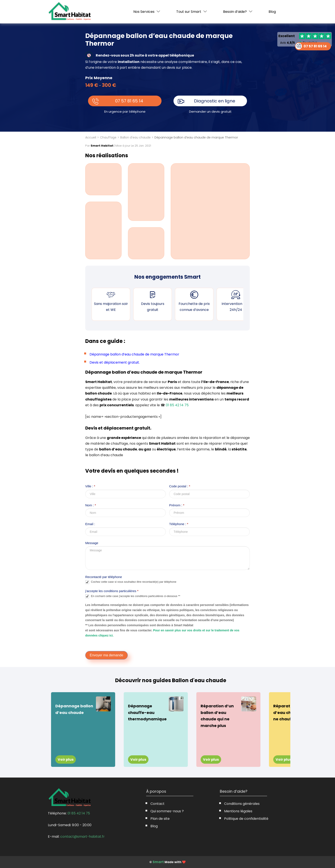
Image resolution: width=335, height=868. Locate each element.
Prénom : (177, 505)
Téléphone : (179, 524)
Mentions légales (238, 811)
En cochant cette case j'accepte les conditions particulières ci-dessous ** (133, 596)
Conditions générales (242, 804)
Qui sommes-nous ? (167, 811)
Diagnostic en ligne (215, 101)
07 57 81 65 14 (129, 101)
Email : (90, 524)
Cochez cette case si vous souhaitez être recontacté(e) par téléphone (131, 582)
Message (92, 543)
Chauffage (108, 137)
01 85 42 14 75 (177, 405)
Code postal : (180, 486)
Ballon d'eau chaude (135, 137)
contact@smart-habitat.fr (83, 836)
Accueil (91, 137)
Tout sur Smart (189, 12)
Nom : (91, 505)
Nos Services (144, 12)
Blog (272, 12)
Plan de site (160, 819)
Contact (157, 804)
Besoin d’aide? (235, 12)
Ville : (90, 486)
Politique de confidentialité (246, 819)
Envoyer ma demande (107, 655)
